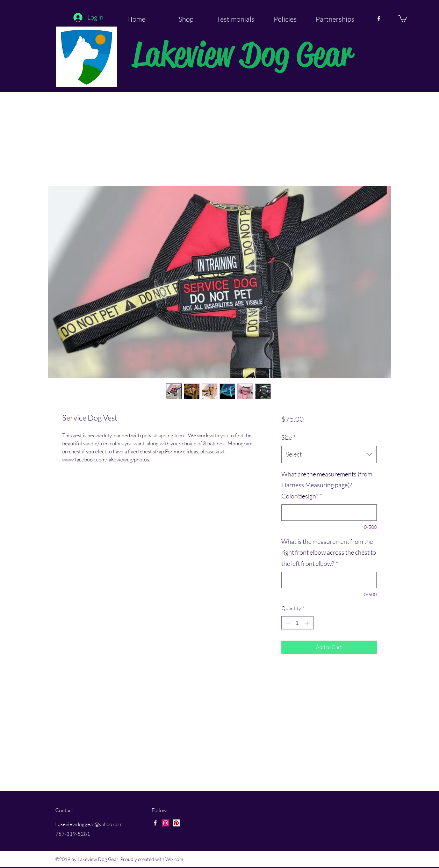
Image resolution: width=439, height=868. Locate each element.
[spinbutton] (297, 623)
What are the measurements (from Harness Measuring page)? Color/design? (327, 485)
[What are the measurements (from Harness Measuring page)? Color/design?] (329, 513)
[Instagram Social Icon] (166, 823)
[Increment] (308, 623)
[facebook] (379, 19)
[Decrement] (287, 623)
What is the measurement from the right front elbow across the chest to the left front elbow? (329, 552)
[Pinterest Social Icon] (176, 823)
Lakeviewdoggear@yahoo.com (89, 824)
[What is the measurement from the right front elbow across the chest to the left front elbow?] (329, 580)
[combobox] (329, 454)
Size (289, 437)
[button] (403, 18)
